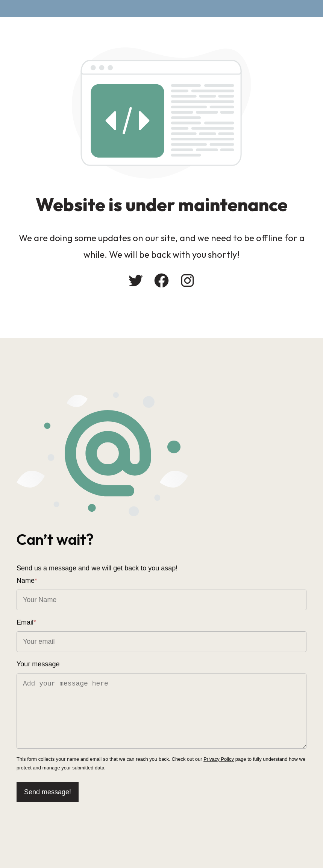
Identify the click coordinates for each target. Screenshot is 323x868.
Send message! (48, 792)
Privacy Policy (219, 759)
